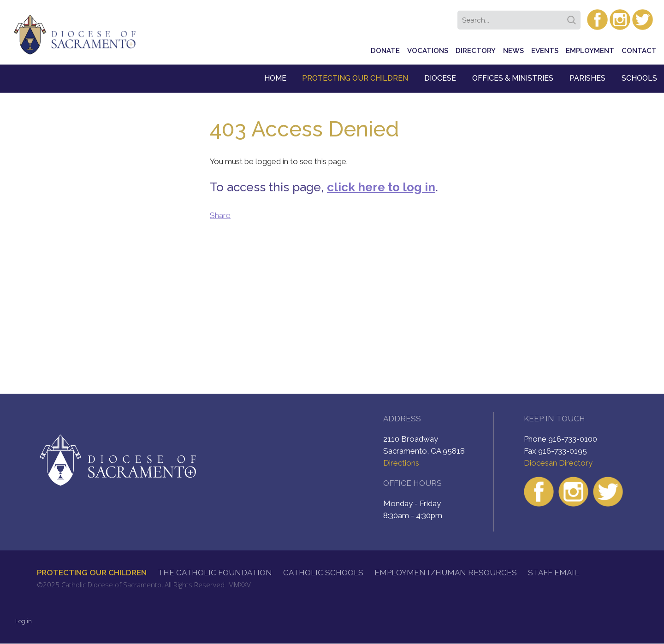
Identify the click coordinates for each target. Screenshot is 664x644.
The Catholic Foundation (215, 573)
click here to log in (381, 187)
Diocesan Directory (558, 463)
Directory (476, 51)
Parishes (587, 78)
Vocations (428, 51)
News (513, 51)
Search (573, 17)
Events (545, 51)
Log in (24, 621)
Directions (401, 463)
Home (275, 78)
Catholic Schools (323, 573)
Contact (639, 51)
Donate (385, 51)
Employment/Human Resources (446, 573)
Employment (590, 51)
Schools (639, 78)
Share (220, 215)
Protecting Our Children (355, 78)
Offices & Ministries (513, 78)
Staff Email (553, 573)
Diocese (440, 78)
